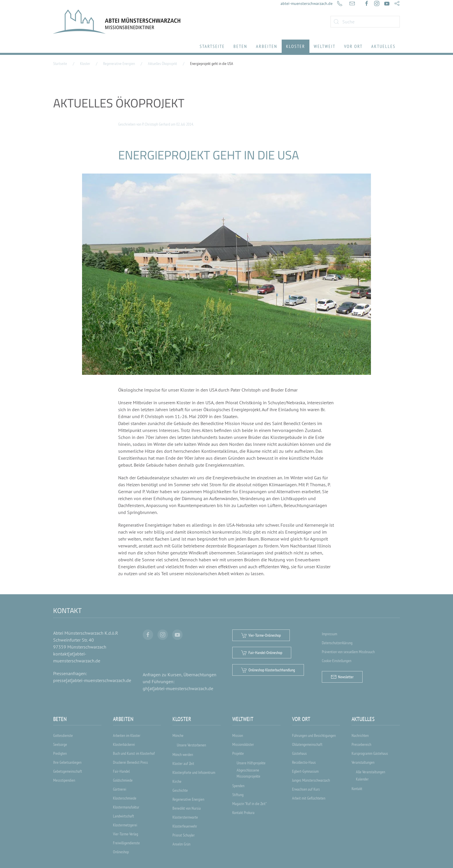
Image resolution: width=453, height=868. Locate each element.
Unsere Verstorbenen (191, 745)
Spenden (238, 786)
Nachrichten (360, 735)
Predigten (60, 753)
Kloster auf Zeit (183, 763)
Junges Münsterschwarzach (311, 780)
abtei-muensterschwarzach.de (307, 3)
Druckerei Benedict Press (130, 762)
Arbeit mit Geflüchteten (309, 798)
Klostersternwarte (185, 817)
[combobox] (365, 22)
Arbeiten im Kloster (127, 735)
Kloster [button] (296, 46)
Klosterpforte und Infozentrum (194, 772)
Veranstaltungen (363, 762)
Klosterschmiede (125, 798)
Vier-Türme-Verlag (126, 834)
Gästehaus (299, 753)
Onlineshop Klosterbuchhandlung (268, 670)
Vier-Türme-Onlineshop (261, 635)
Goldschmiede (123, 780)
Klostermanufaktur (126, 807)
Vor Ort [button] (353, 46)
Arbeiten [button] (267, 46)
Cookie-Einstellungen (337, 661)
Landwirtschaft (124, 816)
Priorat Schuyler (184, 835)
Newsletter (342, 677)
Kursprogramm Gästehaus (370, 753)
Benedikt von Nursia (187, 808)
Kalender (362, 779)
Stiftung (238, 795)
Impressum (329, 634)
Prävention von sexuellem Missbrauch (348, 652)
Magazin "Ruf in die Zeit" (249, 804)
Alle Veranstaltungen (371, 772)
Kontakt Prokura (243, 813)
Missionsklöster (243, 744)
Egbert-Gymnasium (305, 771)
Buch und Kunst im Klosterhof (134, 753)
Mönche (178, 735)
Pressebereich (361, 744)
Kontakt (357, 789)
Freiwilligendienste (126, 843)
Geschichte (180, 790)
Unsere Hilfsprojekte (251, 763)
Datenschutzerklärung (337, 643)
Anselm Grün (181, 844)
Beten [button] (240, 46)
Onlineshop (121, 852)
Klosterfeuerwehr (185, 826)
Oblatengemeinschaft (307, 744)
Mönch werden (183, 755)
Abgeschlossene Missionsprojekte (248, 773)
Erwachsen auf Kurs (306, 789)
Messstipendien (64, 780)
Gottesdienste (63, 735)
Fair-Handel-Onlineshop (262, 653)
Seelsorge (60, 744)
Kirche (177, 781)
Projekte (238, 753)
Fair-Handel (121, 771)
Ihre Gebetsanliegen (67, 762)
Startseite (212, 46)
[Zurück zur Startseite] (117, 22)
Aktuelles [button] (383, 46)
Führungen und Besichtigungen (314, 735)
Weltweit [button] (325, 46)
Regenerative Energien (188, 799)
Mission (238, 735)
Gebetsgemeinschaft (68, 771)
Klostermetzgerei (125, 825)
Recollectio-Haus (304, 762)
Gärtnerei (120, 789)
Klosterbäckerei (124, 744)
